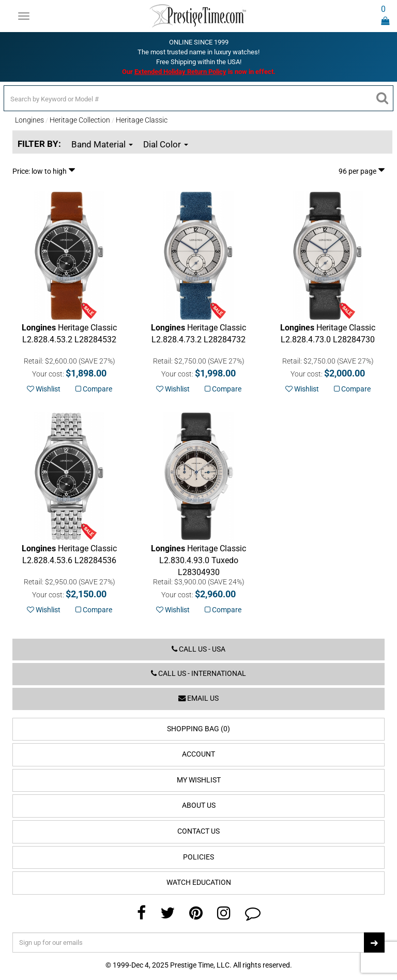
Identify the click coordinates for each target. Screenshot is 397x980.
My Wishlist (199, 780)
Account (198, 754)
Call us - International (198, 674)
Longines (29, 120)
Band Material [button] (102, 144)
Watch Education (199, 883)
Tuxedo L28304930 (198, 560)
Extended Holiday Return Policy (180, 72)
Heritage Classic (142, 120)
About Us (199, 805)
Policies (198, 857)
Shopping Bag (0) (198, 729)
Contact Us (198, 831)
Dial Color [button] (166, 144)
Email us (198, 698)
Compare (94, 389)
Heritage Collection (80, 120)
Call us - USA (198, 649)
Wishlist (44, 389)
